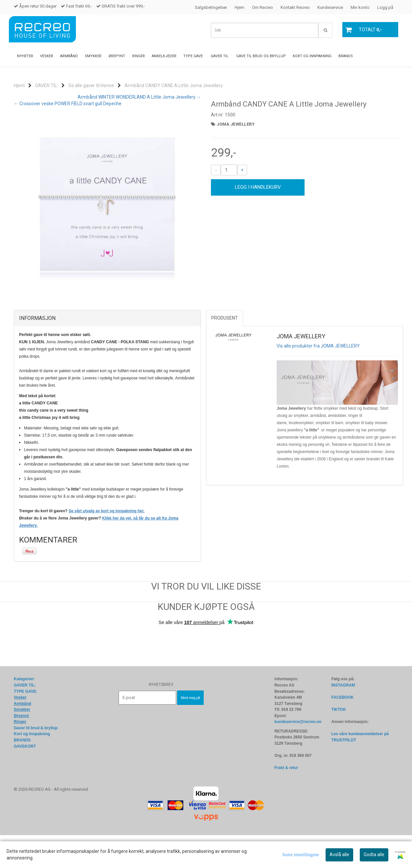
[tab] (107, 351)
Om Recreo (263, 7)
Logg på (385, 7)
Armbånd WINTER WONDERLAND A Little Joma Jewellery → (139, 97)
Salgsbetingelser (211, 7)
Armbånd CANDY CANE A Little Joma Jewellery (174, 85)
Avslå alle (339, 855)
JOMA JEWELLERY (236, 124)
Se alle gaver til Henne (91, 85)
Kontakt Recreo (295, 7)
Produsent (225, 351)
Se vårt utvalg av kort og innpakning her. (107, 544)
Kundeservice (330, 7)
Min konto (360, 7)
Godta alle (374, 855)
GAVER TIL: (46, 85)
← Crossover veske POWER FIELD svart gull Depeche (68, 104)
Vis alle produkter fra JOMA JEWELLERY (318, 379)
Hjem (240, 7)
